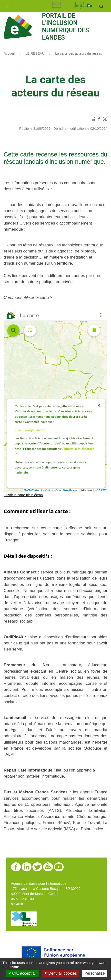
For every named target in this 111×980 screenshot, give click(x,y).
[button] (7, 5)
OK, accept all (22, 973)
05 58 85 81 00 (22, 899)
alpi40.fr (17, 904)
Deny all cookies (61, 973)
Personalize (95, 973)
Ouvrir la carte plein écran (23, 495)
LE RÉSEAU (35, 53)
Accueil (9, 53)
